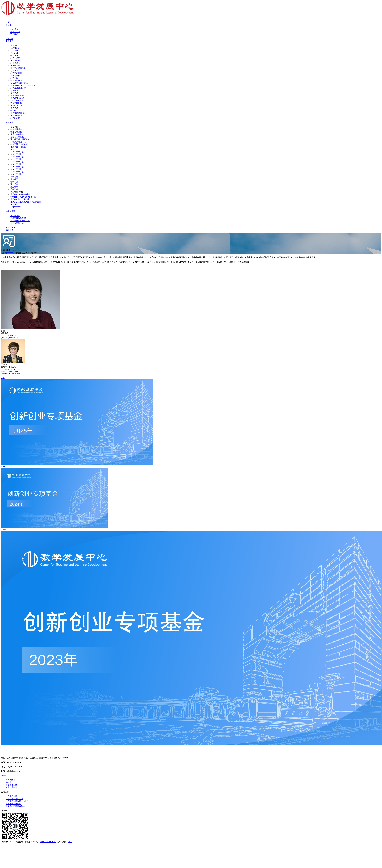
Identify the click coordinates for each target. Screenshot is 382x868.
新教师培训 (15, 48)
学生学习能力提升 (18, 68)
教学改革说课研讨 (18, 88)
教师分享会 (15, 63)
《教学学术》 (16, 207)
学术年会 (14, 149)
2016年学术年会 (17, 174)
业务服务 (10, 41)
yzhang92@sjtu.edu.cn (10, 338)
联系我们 (14, 34)
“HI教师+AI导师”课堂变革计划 (23, 197)
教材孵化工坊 (16, 106)
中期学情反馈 (16, 103)
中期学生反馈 (16, 81)
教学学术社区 (16, 73)
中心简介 (14, 29)
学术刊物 (14, 204)
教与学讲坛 (15, 61)
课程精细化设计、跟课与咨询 (23, 86)
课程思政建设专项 (18, 142)
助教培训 (14, 51)
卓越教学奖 (15, 216)
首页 (8, 22)
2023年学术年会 (17, 157)
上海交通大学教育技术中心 (17, 801)
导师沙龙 (14, 71)
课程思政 (14, 184)
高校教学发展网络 (13, 804)
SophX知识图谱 (17, 101)
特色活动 (14, 93)
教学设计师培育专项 (19, 144)
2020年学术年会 (17, 164)
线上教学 (14, 187)
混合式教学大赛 (17, 223)
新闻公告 (10, 39)
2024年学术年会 (17, 154)
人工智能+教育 (17, 192)
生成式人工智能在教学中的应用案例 (26, 202)
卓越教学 (14, 179)
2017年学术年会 (17, 172)
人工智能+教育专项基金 (21, 194)
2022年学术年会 (17, 159)
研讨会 (13, 111)
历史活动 (14, 108)
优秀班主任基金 (17, 134)
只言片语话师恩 (17, 96)
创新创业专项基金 (18, 147)
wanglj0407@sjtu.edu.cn (10, 371)
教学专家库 (10, 228)
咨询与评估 (15, 76)
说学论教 (14, 177)
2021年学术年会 (17, 162)
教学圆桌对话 (16, 66)
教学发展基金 (16, 129)
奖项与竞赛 (10, 211)
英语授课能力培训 (18, 113)
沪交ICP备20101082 (48, 842)
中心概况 (10, 25)
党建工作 (10, 230)
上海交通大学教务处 (14, 799)
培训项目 (14, 46)
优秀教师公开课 (17, 98)
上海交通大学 (11, 796)
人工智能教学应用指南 (20, 199)
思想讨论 (14, 189)
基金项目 (14, 127)
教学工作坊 (15, 58)
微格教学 (14, 91)
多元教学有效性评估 (19, 83)
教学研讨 (14, 182)
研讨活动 (14, 56)
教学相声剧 (15, 118)
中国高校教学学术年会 (15, 806)
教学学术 (10, 122)
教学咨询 (14, 78)
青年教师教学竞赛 (18, 218)
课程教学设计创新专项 (20, 139)
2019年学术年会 (17, 167)
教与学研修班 (16, 116)
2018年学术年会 (17, 169)
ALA (70, 842)
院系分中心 (15, 32)
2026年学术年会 (17, 152)
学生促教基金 (16, 132)
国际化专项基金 (17, 137)
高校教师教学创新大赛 (20, 221)
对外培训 (14, 53)
